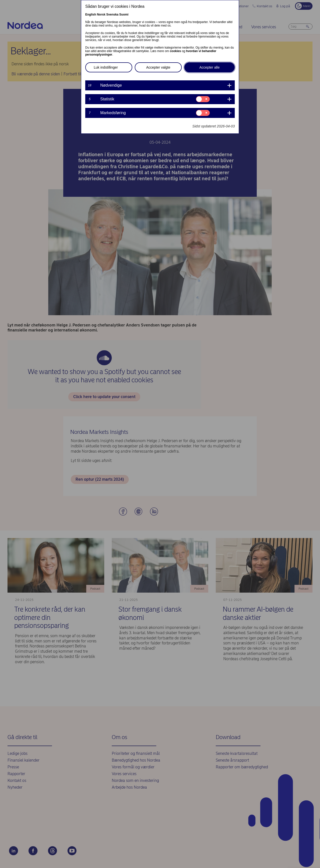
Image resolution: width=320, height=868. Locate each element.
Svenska (112, 15)
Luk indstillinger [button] (106, 67)
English (91, 15)
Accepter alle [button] (210, 67)
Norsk (101, 15)
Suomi (124, 15)
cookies (175, 51)
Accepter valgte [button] (158, 67)
